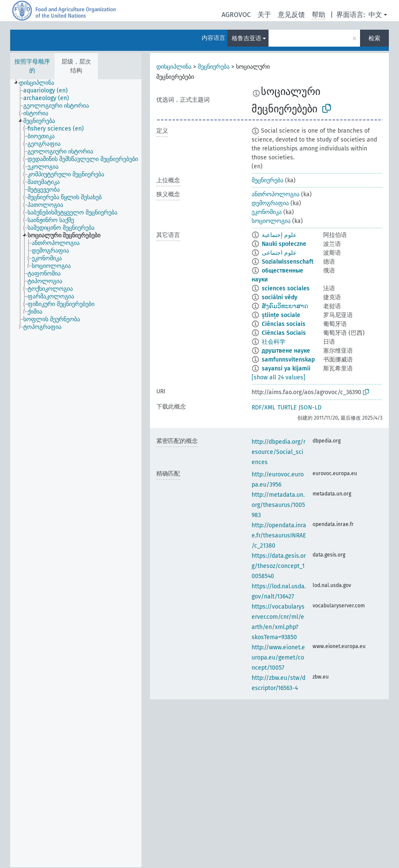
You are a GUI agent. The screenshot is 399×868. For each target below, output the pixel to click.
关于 (264, 15)
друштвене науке (286, 351)
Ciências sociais (284, 324)
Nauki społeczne (284, 244)
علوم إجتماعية (279, 235)
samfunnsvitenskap (288, 360)
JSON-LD (310, 408)
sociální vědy (280, 297)
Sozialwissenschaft (288, 262)
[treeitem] (40, 83)
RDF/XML (263, 408)
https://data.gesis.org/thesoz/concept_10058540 (279, 566)
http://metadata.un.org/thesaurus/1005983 (278, 505)
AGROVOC (236, 15)
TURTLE (287, 408)
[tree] (76, 473)
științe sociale (281, 315)
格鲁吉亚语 (247, 38)
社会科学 (274, 342)
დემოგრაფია (270, 203)
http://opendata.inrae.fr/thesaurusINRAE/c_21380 (279, 536)
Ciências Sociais (284, 333)
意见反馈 (291, 15)
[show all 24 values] (278, 377)
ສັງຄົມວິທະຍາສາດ (285, 306)
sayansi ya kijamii (286, 369)
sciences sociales (286, 288)
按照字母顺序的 (32, 66)
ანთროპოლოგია (276, 194)
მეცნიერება (214, 67)
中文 (375, 15)
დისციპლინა (174, 67)
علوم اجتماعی (279, 253)
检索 (374, 38)
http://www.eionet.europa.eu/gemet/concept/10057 (278, 658)
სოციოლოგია (271, 221)
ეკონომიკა (267, 212)
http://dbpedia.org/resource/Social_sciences (278, 452)
